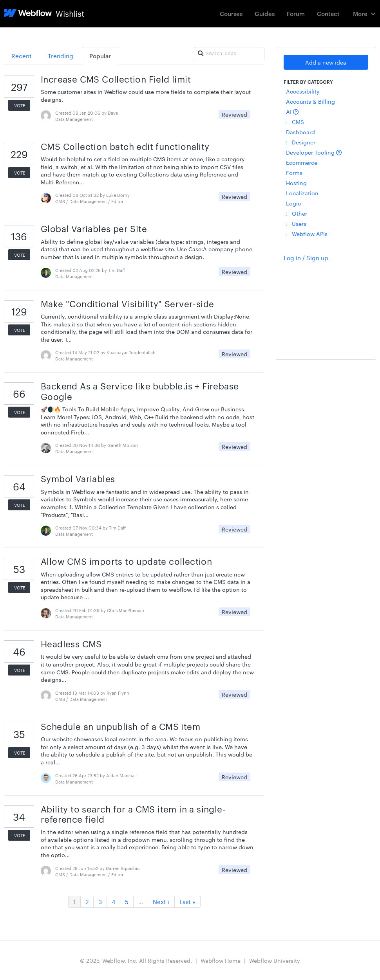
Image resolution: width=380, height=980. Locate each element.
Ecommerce (302, 162)
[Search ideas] (229, 54)
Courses (231, 14)
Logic (293, 203)
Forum (296, 14)
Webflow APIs (307, 234)
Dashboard (300, 132)
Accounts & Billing (310, 101)
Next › (161, 902)
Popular (100, 56)
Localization (302, 193)
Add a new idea (326, 62)
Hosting (296, 183)
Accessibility (303, 91)
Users (296, 223)
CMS (295, 122)
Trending (61, 56)
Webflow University (275, 960)
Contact (328, 14)
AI (292, 112)
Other (297, 213)
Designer (301, 142)
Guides (265, 14)
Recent (22, 56)
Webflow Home (221, 960)
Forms (294, 173)
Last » (187, 902)
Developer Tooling (314, 152)
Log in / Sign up (306, 258)
